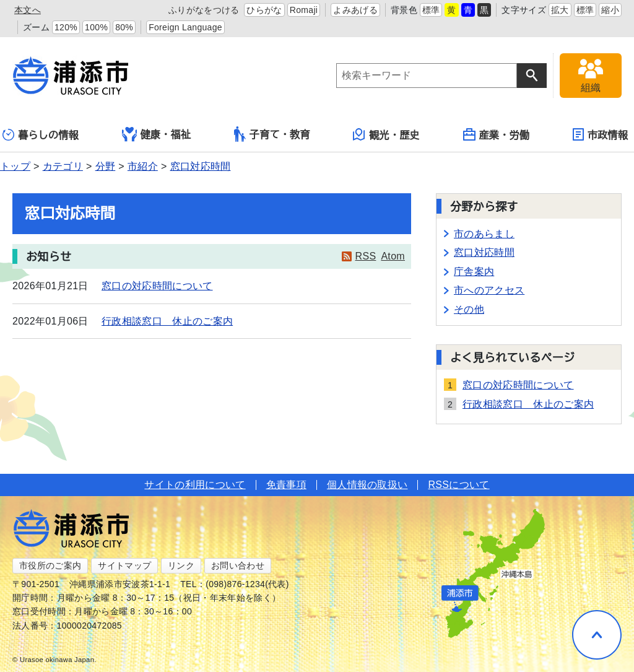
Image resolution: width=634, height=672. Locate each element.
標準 (431, 10)
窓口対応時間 (201, 166)
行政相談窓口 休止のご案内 (167, 321)
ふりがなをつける (204, 10)
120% (66, 27)
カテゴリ (63, 166)
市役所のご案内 (50, 565)
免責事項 (286, 485)
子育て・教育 (272, 134)
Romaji (304, 10)
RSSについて (458, 485)
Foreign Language (185, 27)
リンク (181, 565)
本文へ (28, 10)
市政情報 (600, 134)
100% (96, 27)
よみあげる (355, 10)
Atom (393, 256)
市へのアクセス (489, 290)
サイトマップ (124, 565)
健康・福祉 (157, 134)
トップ (15, 166)
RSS (366, 256)
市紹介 (143, 166)
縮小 (610, 10)
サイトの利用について (195, 485)
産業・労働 (497, 134)
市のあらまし (484, 234)
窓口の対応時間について (157, 286)
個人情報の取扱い (367, 485)
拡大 (560, 10)
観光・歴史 (386, 134)
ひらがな (264, 10)
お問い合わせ (238, 565)
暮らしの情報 (41, 135)
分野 (106, 166)
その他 (469, 309)
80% (124, 27)
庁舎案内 (474, 272)
